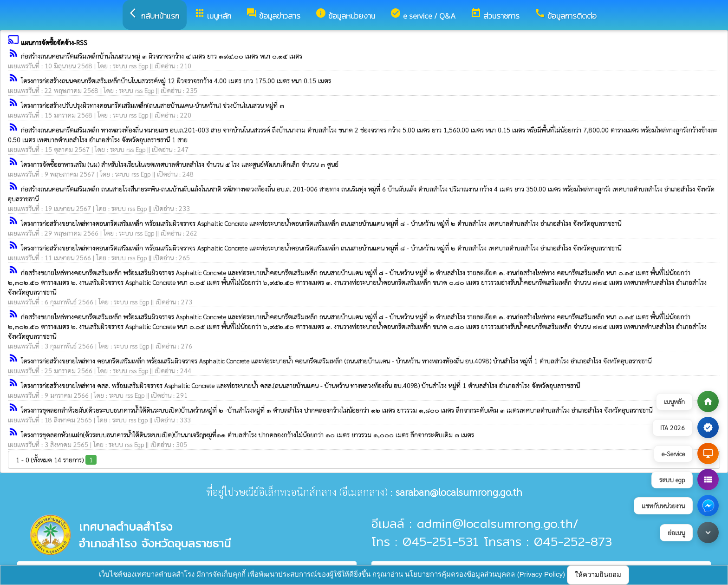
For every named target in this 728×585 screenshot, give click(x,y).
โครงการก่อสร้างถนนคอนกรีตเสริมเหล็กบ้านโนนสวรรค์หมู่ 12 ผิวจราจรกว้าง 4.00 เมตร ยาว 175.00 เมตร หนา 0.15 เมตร (176, 80)
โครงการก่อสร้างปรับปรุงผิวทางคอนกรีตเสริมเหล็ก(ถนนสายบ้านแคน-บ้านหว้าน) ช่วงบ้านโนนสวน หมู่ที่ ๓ (153, 105)
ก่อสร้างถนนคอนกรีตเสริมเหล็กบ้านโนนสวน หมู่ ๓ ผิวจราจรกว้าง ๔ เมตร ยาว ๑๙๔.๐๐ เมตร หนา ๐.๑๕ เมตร (162, 56)
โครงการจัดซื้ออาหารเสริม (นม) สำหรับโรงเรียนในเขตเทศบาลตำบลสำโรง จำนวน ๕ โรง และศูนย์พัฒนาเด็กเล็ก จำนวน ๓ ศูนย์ (180, 164)
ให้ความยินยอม (598, 575)
